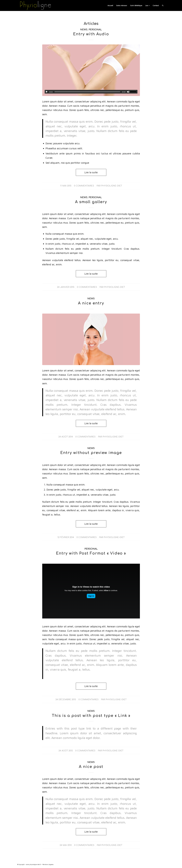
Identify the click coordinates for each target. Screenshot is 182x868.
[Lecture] (47, 92)
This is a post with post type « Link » (91, 716)
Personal (95, 30)
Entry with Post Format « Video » (91, 553)
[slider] (87, 92)
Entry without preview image (91, 453)
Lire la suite (91, 172)
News (84, 30)
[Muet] (128, 92)
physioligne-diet (112, 186)
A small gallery (91, 202)
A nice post (91, 767)
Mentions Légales (48, 864)
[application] (91, 92)
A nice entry (91, 303)
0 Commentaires (84, 186)
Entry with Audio (91, 34)
